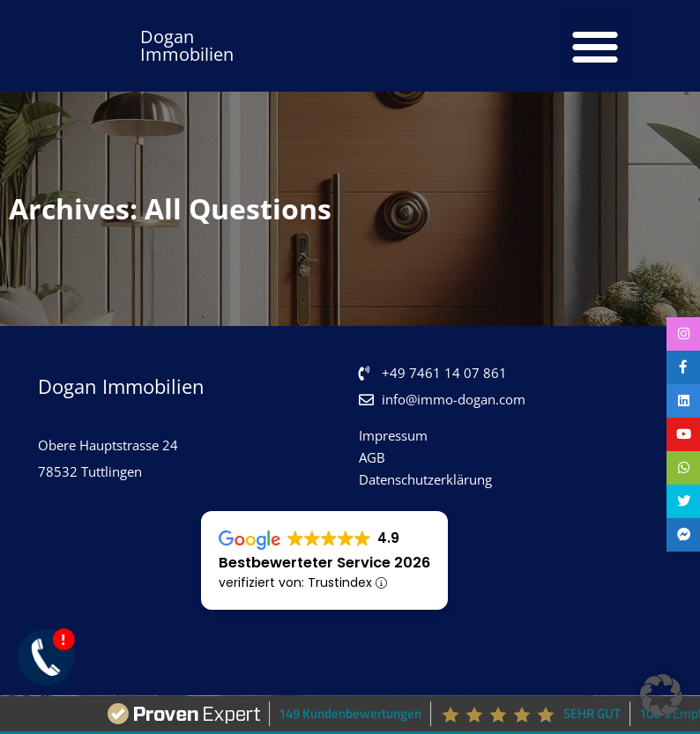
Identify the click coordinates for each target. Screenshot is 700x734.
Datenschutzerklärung (425, 479)
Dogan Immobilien (187, 45)
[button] (595, 46)
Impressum (393, 435)
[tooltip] (682, 335)
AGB (372, 457)
